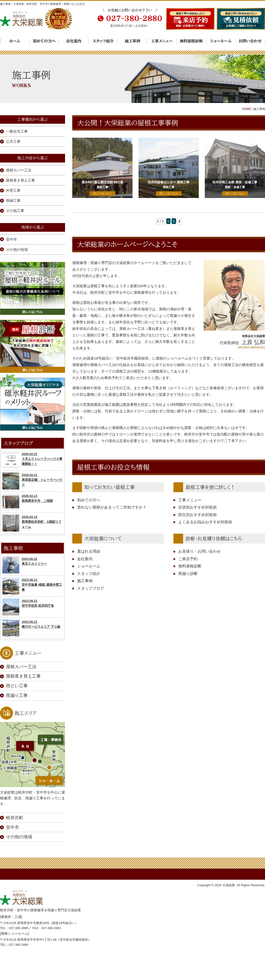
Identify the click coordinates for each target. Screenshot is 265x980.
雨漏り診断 (188, 574)
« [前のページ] (168, 221)
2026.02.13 (33, 502)
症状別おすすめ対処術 (198, 507)
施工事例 (132, 41)
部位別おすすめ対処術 (198, 515)
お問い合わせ (250, 41)
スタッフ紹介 (103, 41)
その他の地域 (17, 249)
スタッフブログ (91, 588)
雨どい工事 (17, 686)
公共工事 (13, 141)
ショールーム (221, 41)
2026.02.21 (33, 460)
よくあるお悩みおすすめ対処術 (205, 522)
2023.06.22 (33, 565)
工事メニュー (162, 41)
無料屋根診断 (191, 41)
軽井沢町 (15, 818)
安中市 (11, 239)
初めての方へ (44, 41)
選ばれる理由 (89, 551)
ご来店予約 (188, 559)
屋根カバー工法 (19, 170)
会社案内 (74, 41)
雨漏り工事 (17, 695)
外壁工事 (13, 190)
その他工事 (15, 211)
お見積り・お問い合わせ (199, 551)
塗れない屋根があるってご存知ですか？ (112, 507)
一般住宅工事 (17, 131)
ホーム (15, 41)
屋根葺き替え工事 (20, 180)
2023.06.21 (33, 586)
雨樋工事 (13, 201)
